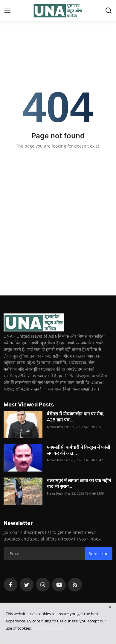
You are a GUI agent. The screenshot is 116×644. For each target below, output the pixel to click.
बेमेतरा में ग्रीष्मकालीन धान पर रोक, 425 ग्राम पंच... (76, 417)
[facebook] (10, 585)
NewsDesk (55, 427)
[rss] (75, 585)
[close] (110, 607)
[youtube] (59, 585)
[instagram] (43, 585)
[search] (109, 10)
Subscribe (99, 554)
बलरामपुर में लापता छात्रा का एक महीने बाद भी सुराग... (79, 483)
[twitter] (27, 585)
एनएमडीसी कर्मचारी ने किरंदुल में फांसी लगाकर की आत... (78, 450)
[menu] (7, 10)
